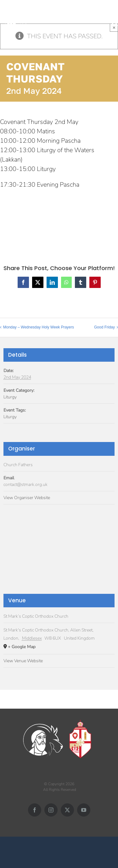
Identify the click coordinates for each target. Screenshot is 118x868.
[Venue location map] (59, 554)
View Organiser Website (27, 498)
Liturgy (10, 397)
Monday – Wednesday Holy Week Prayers (39, 327)
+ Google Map (22, 647)
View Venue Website (23, 661)
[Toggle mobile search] (115, 23)
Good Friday (104, 327)
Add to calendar (31, 216)
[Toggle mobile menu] (115, 16)
